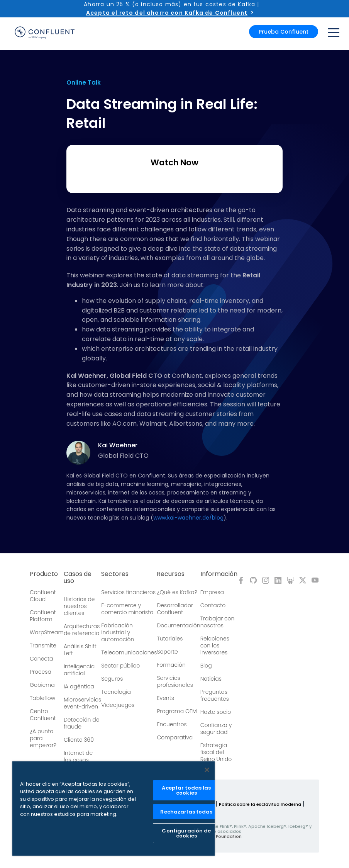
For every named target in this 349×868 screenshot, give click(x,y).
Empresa (212, 592)
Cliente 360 (79, 740)
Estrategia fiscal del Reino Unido (216, 752)
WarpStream (47, 632)
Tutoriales (170, 639)
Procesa (41, 672)
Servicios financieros (128, 592)
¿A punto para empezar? (43, 738)
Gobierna (42, 685)
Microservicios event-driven (82, 703)
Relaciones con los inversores (215, 645)
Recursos (171, 574)
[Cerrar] (207, 770)
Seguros (112, 679)
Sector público (120, 666)
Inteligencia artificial (79, 670)
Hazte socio (216, 712)
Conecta (41, 659)
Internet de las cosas (78, 756)
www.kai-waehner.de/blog (188, 518)
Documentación (178, 625)
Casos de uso (78, 578)
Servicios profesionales (175, 681)
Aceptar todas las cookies (186, 790)
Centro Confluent (43, 715)
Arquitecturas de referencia (82, 630)
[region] (114, 809)
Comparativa (175, 737)
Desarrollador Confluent (175, 609)
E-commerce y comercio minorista (127, 609)
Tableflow (42, 698)
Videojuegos (118, 705)
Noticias (211, 679)
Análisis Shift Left (80, 650)
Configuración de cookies (186, 833)
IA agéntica (79, 686)
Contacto (213, 605)
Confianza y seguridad (216, 729)
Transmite (43, 645)
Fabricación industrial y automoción (118, 632)
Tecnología (116, 692)
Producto (44, 574)
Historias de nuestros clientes (79, 606)
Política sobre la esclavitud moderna (260, 804)
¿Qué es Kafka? (177, 592)
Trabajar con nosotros (218, 622)
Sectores (115, 574)
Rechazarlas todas (186, 812)
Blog (206, 666)
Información (219, 574)
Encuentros (172, 724)
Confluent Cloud (43, 596)
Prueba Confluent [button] (284, 32)
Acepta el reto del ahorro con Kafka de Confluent (167, 13)
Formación (171, 665)
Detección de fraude (82, 723)
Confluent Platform (43, 616)
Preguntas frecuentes (215, 695)
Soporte (167, 652)
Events (165, 698)
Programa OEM (177, 711)
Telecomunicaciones (129, 652)
